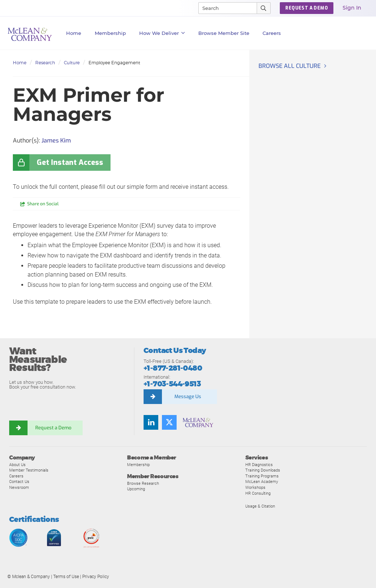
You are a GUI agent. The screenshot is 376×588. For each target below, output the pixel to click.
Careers (16, 476)
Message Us (188, 396)
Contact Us (19, 481)
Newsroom (19, 487)
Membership (110, 33)
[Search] (224, 8)
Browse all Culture (290, 66)
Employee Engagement (114, 63)
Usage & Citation (260, 506)
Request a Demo (53, 428)
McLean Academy (262, 481)
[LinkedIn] (151, 422)
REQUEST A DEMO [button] (307, 8)
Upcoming (136, 489)
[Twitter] (169, 422)
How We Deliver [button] (162, 33)
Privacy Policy (96, 577)
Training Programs (262, 476)
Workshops (255, 487)
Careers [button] (272, 33)
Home (74, 33)
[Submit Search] (264, 8)
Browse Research (143, 483)
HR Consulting (258, 493)
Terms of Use (66, 577)
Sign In (352, 8)
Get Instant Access (70, 163)
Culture (72, 63)
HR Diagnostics (259, 465)
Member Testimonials (29, 470)
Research (45, 63)
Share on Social (43, 204)
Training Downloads (263, 470)
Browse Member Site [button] (224, 33)
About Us (17, 465)
